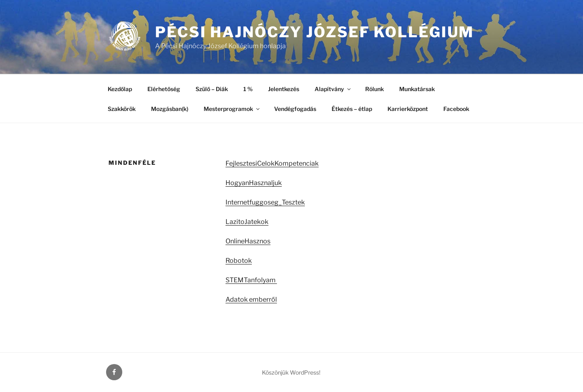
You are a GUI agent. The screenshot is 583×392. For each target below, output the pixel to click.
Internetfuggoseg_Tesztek (265, 202)
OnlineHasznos (248, 241)
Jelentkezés (284, 89)
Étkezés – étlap (352, 109)
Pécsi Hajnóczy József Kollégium (315, 32)
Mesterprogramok (232, 109)
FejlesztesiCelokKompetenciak (272, 163)
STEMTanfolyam (251, 280)
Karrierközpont (408, 109)
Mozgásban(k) (170, 109)
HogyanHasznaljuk (254, 183)
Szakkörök (122, 109)
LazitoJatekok (247, 222)
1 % (248, 89)
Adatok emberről (251, 299)
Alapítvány (333, 89)
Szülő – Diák (212, 89)
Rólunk (374, 89)
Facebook (456, 109)
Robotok (239, 261)
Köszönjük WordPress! (291, 372)
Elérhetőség (164, 89)
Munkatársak (417, 89)
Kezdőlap (120, 89)
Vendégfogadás (295, 109)
